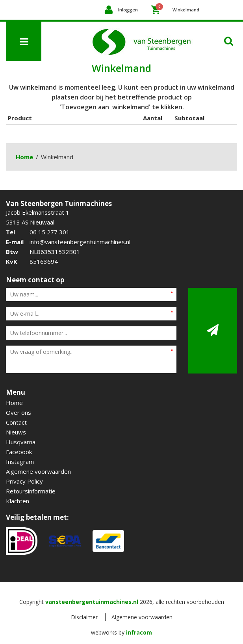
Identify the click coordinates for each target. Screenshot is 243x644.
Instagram (20, 462)
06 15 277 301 (50, 232)
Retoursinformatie (31, 491)
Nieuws (16, 432)
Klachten (18, 501)
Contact (16, 422)
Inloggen (128, 10)
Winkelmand (177, 8)
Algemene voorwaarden (38, 471)
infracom (139, 632)
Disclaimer (84, 617)
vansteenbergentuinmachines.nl (92, 602)
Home (24, 157)
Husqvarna (21, 442)
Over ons (19, 412)
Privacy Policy (24, 481)
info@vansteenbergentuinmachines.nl (80, 242)
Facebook (19, 452)
